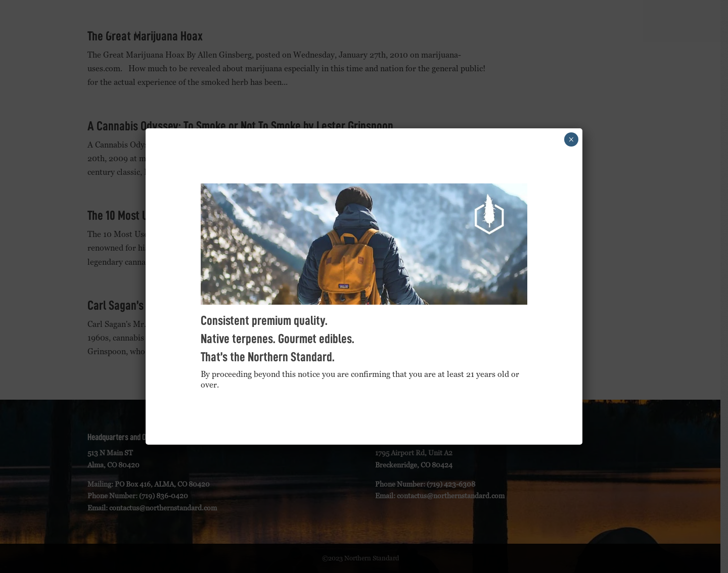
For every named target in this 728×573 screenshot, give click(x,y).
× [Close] (571, 139)
